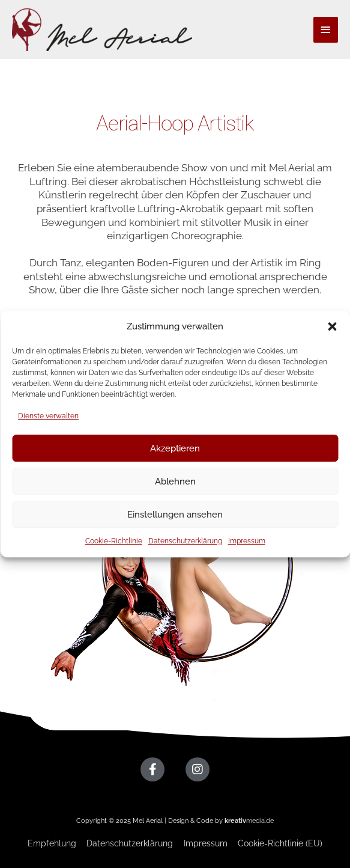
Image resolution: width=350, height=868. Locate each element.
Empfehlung (52, 843)
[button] (332, 326)
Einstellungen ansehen (175, 515)
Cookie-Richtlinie (114, 541)
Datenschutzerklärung (185, 541)
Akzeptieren (175, 448)
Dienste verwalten (48, 416)
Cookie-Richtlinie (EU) (280, 843)
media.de (249, 821)
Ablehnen (175, 481)
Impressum (247, 541)
